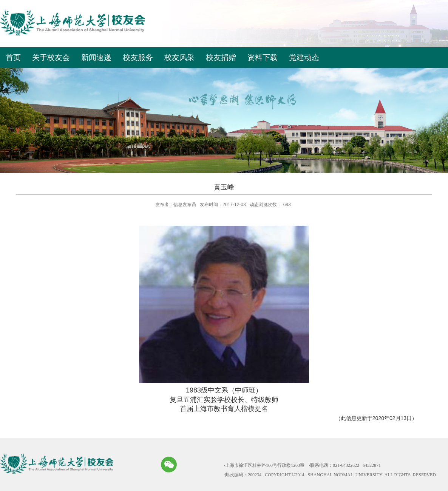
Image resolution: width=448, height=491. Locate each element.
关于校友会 (51, 57)
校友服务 (138, 57)
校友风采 (179, 57)
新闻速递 (96, 57)
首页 (13, 57)
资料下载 (263, 57)
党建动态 (304, 57)
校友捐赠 (221, 57)
